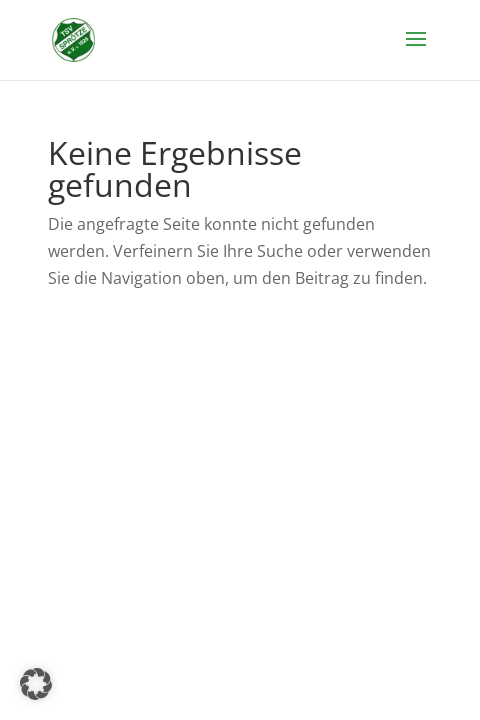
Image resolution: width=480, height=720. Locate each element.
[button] (36, 684)
